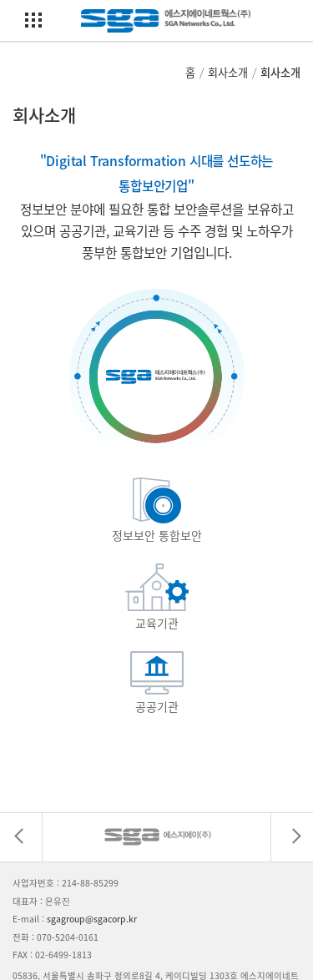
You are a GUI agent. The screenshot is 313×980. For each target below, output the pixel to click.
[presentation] (21, 837)
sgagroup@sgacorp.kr (92, 919)
